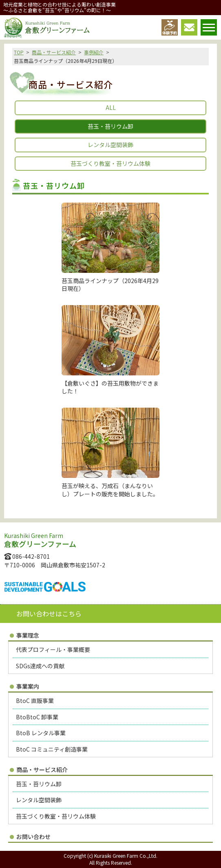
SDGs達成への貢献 (40, 666)
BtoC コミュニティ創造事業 (52, 749)
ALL (111, 107)
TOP (19, 52)
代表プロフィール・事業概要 (53, 649)
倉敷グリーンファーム (47, 28)
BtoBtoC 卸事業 (37, 717)
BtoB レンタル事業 (41, 733)
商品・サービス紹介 (54, 52)
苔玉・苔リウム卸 (39, 784)
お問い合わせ (33, 837)
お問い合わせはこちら (49, 614)
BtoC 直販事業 (35, 701)
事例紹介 (94, 52)
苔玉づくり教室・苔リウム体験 (110, 163)
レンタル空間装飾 (110, 145)
